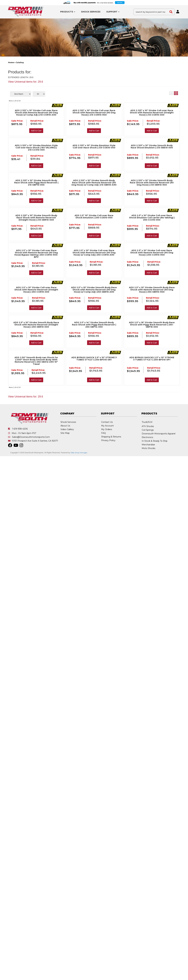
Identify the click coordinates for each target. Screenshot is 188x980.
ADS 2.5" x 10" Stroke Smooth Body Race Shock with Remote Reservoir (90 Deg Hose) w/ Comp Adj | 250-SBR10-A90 (94, 290)
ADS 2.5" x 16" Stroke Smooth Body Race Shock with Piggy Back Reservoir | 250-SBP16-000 (152, 325)
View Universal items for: (26, 397)
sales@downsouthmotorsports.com (31, 437)
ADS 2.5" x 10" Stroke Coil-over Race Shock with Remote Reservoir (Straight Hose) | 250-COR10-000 (36, 290)
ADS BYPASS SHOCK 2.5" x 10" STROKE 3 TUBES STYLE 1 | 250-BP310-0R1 (94, 359)
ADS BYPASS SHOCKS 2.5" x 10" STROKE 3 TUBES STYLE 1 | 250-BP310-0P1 (152, 359)
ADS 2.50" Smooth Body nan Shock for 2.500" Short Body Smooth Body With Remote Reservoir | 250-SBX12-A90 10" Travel (36, 361)
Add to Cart (36, 273)
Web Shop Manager (79, 453)
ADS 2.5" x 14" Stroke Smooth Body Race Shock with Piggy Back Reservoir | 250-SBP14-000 (94, 325)
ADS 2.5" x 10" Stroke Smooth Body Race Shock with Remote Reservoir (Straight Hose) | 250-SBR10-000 (36, 325)
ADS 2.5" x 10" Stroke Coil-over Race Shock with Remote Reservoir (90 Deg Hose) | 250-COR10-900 (152, 253)
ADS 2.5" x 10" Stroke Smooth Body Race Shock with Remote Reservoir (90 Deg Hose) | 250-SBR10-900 (152, 290)
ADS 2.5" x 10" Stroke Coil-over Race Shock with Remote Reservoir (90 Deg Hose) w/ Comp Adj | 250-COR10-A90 (94, 253)
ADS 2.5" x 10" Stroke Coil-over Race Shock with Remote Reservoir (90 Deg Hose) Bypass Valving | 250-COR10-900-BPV (36, 254)
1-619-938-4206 (20, 429)
